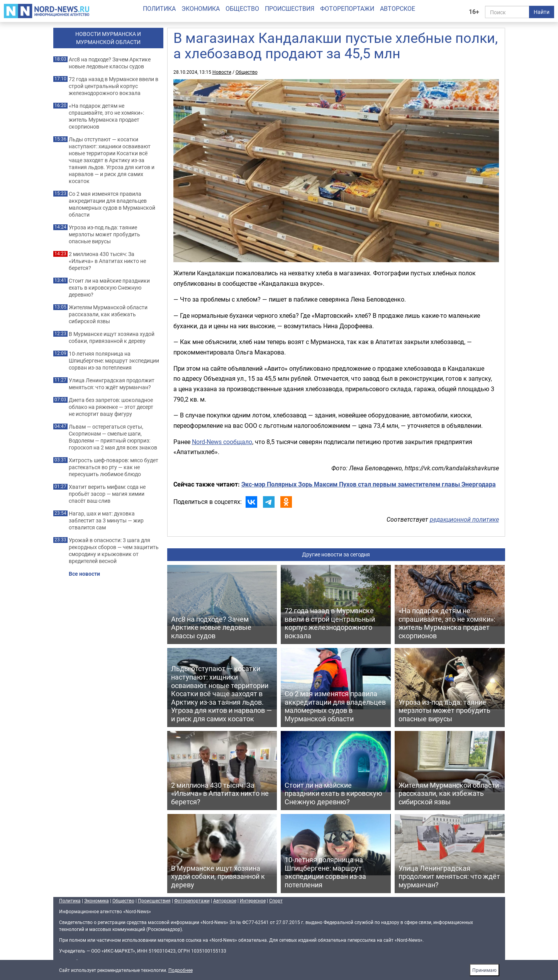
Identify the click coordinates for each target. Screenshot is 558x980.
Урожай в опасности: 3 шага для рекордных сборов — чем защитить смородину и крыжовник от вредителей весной (114, 551)
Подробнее (181, 970)
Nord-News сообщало (222, 442)
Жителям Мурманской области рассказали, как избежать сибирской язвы (108, 314)
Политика (159, 8)
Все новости (84, 574)
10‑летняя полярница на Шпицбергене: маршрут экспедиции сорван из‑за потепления (114, 361)
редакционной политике (464, 519)
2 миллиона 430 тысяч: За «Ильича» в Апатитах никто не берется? (107, 261)
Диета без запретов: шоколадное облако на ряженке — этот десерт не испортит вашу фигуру (111, 407)
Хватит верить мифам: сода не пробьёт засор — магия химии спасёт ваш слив (107, 494)
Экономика (201, 8)
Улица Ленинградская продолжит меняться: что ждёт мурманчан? (112, 384)
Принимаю (484, 970)
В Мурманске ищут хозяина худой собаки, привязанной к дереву (112, 337)
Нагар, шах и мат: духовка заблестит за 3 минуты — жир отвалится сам (106, 521)
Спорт (276, 900)
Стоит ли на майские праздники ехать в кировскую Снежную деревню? (109, 288)
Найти (542, 12)
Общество (242, 8)
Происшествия (290, 8)
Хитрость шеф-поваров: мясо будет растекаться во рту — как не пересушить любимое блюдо (114, 467)
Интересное (253, 900)
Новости (222, 72)
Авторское (398, 8)
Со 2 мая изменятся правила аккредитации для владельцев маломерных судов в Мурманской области (112, 204)
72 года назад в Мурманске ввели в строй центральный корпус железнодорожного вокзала (114, 86)
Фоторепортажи (347, 8)
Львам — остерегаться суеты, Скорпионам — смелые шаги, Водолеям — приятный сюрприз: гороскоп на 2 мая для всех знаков (113, 437)
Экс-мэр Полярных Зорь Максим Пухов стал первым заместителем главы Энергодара (369, 484)
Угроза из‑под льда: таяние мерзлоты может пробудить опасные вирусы (104, 234)
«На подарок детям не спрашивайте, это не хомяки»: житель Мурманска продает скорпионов (106, 116)
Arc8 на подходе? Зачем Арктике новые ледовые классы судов (110, 63)
